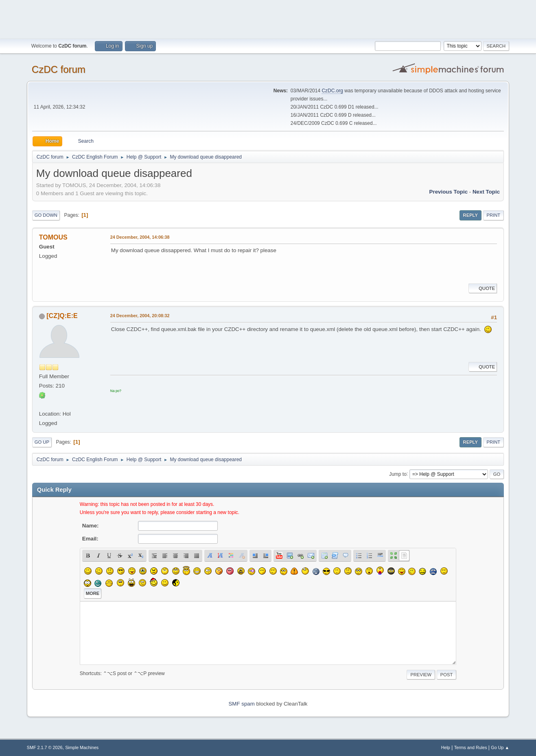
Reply (470, 215)
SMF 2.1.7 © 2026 (45, 747)
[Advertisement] (268, 18)
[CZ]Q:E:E (62, 316)
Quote (483, 288)
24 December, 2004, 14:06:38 (140, 237)
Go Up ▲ (500, 747)
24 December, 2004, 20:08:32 (140, 316)
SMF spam (241, 704)
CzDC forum (59, 69)
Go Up (42, 442)
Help (446, 747)
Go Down (46, 215)
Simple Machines (82, 747)
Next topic (486, 192)
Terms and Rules (471, 747)
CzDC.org (332, 91)
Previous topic (449, 192)
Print (494, 215)
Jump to (398, 474)
